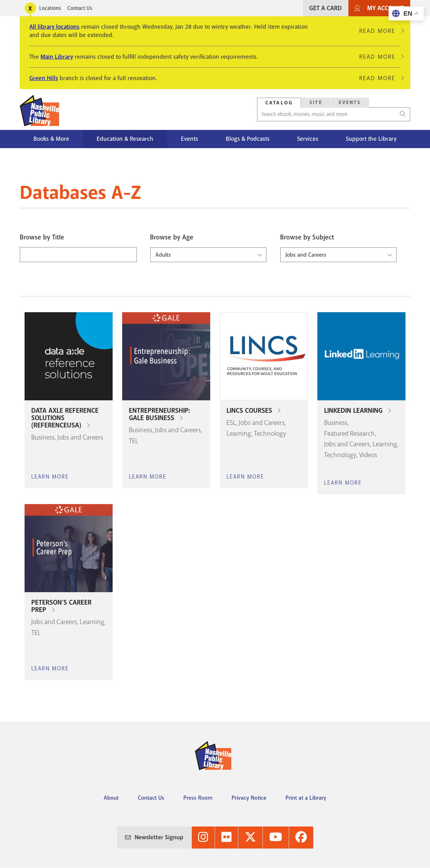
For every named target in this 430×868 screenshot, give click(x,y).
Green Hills (44, 78)
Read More (380, 31)
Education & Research (125, 139)
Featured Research (349, 434)
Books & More (51, 139)
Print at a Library (306, 798)
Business (43, 437)
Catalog (279, 103)
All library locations (54, 27)
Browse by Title (42, 237)
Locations (50, 8)
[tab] (279, 103)
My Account (386, 8)
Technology (270, 434)
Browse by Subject (307, 237)
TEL (134, 441)
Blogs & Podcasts (248, 139)
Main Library (57, 57)
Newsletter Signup (159, 837)
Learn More (50, 477)
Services (308, 139)
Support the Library (371, 139)
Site (316, 102)
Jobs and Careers (80, 437)
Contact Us (80, 8)
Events (350, 102)
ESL (231, 423)
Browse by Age (172, 237)
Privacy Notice (249, 798)
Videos (368, 455)
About (111, 798)
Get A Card (325, 8)
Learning (239, 434)
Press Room (198, 798)
